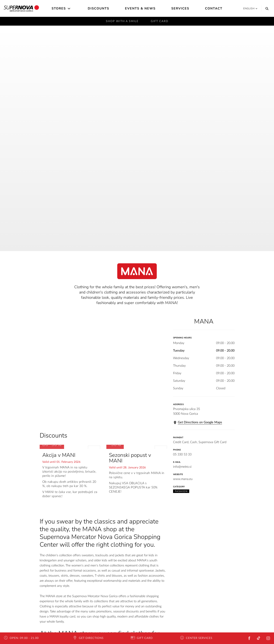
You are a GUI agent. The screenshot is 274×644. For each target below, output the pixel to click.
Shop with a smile (122, 21)
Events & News (140, 8)
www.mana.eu (183, 479)
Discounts (98, 8)
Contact (214, 8)
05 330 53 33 (182, 455)
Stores (59, 8)
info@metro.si (182, 467)
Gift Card (160, 21)
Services (180, 8)
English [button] (250, 9)
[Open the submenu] (69, 9)
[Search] (266, 8)
